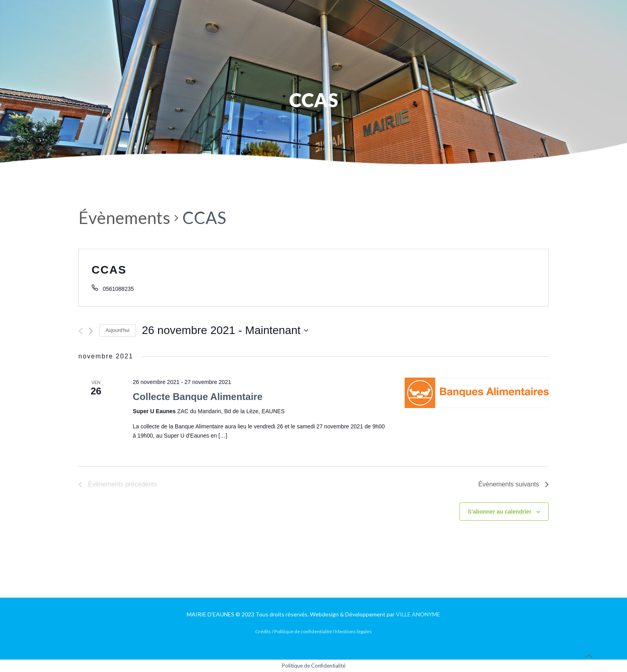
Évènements (124, 218)
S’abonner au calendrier (500, 512)
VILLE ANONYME (418, 614)
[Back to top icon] (589, 656)
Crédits (263, 631)
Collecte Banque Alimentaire (198, 397)
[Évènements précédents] (81, 331)
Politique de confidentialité (303, 631)
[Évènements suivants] (91, 331)
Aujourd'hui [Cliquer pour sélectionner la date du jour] (118, 330)
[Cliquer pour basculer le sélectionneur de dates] (225, 330)
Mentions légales (353, 631)
